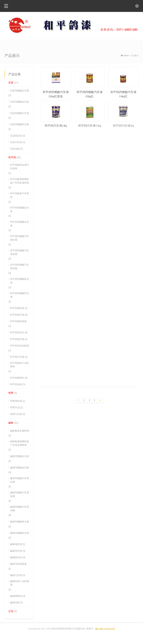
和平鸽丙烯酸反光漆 (20, 209)
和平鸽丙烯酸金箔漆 (20, 224)
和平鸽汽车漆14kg (56, 126)
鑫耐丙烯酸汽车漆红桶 (20, 480)
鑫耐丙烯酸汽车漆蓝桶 (20, 494)
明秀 (11, 393)
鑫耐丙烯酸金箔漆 (20, 468)
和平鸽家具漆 (17, 339)
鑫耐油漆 (15, 603)
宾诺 (11, 83)
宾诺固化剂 (16, 136)
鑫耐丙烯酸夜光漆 (20, 522)
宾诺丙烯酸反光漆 (20, 91)
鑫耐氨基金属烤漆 (20, 431)
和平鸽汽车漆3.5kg (90, 126)
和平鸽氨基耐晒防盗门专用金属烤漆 (20, 181)
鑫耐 (11, 423)
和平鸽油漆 (16, 384)
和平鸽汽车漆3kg (123, 126)
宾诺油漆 (15, 149)
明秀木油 (15, 407)
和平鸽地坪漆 (17, 315)
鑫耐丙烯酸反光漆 (20, 456)
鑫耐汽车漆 (16, 575)
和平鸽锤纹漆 (17, 308)
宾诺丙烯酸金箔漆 (20, 102)
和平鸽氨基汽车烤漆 (20, 195)
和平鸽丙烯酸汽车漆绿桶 (20, 267)
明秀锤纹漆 (16, 401)
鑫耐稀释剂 (16, 596)
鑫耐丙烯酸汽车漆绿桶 (20, 509)
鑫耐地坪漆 (16, 551)
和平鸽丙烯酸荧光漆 (20, 295)
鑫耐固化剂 (16, 557)
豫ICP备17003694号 (105, 629)
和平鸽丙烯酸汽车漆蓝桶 (20, 252)
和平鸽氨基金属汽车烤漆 (20, 167)
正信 (11, 611)
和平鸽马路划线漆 (20, 346)
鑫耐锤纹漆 (16, 544)
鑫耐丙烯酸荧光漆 (20, 533)
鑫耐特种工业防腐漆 (20, 583)
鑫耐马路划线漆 (18, 564)
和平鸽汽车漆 (17, 357)
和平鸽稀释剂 (17, 378)
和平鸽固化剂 (17, 332)
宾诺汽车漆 (16, 142)
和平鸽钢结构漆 (18, 321)
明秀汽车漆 (16, 414)
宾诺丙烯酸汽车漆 (20, 113)
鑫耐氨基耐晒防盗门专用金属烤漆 (20, 443)
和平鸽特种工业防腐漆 (20, 365)
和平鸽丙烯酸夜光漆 (20, 281)
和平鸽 (12, 157)
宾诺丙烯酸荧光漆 (20, 124)
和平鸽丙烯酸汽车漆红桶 (20, 238)
